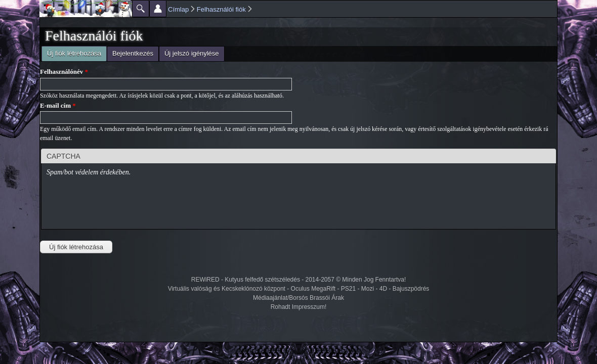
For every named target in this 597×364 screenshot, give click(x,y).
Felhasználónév (64, 72)
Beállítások (158, 9)
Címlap (178, 9)
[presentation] (123, 204)
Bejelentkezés (133, 53)
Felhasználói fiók (221, 9)
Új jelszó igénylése (192, 53)
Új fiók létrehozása (71, 52)
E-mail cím (58, 105)
